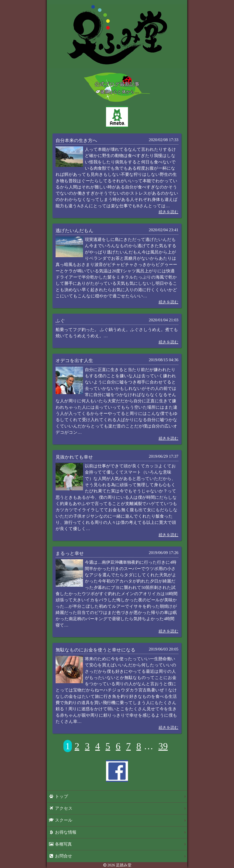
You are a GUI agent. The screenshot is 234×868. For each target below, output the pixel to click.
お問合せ (60, 856)
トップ (58, 796)
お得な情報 (63, 832)
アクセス (61, 808)
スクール (61, 820)
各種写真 (60, 844)
